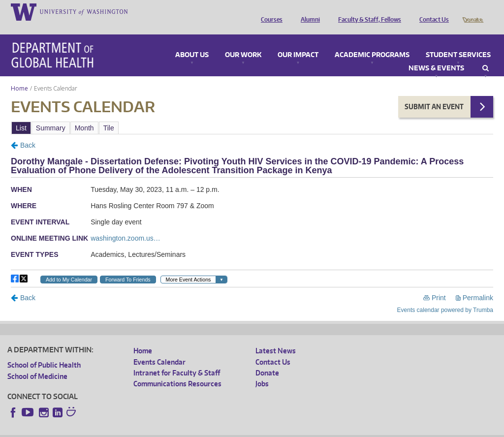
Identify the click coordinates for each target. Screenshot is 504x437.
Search (486, 55)
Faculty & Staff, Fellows (367, 11)
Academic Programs (372, 41)
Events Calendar (159, 348)
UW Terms (178, 429)
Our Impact (298, 41)
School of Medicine (37, 362)
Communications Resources (177, 370)
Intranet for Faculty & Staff (177, 359)
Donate (472, 11)
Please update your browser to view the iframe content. (252, 114)
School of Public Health (44, 351)
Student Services (458, 41)
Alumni (308, 11)
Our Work (243, 41)
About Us (192, 41)
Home (19, 75)
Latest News (276, 337)
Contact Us (432, 11)
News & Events (436, 55)
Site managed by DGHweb (236, 429)
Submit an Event (434, 93)
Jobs (262, 370)
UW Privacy (138, 429)
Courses (269, 11)
